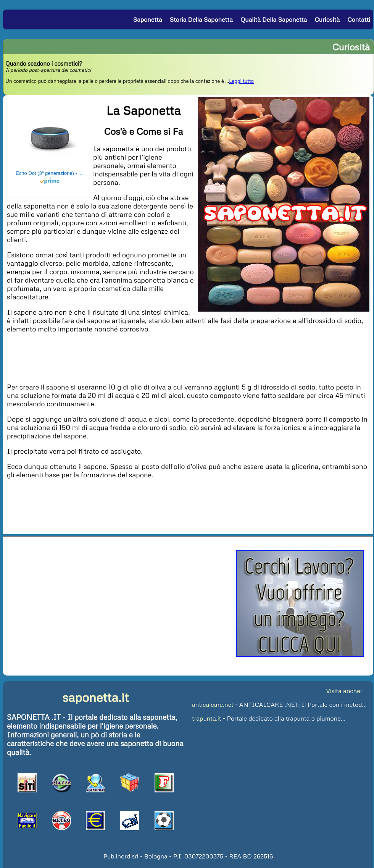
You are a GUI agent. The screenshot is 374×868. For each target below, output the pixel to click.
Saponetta (148, 19)
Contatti (359, 19)
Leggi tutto (241, 81)
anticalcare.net (213, 705)
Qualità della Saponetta (274, 19)
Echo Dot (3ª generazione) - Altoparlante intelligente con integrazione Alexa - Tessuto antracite (50, 173)
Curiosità (327, 19)
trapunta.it (207, 718)
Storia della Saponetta (201, 19)
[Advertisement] (188, 357)
